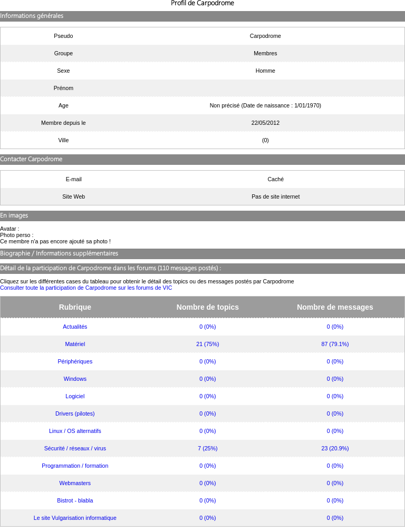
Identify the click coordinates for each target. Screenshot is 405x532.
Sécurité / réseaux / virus (75, 448)
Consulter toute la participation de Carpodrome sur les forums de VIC (86, 288)
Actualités (75, 327)
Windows (75, 379)
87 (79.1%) (335, 344)
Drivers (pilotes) (75, 413)
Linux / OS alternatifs (75, 431)
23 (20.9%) (335, 448)
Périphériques (75, 361)
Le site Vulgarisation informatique (75, 518)
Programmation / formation (75, 466)
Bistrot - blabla (75, 500)
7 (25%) (208, 448)
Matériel (75, 344)
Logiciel (75, 396)
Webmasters (75, 483)
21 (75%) (208, 344)
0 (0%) (208, 327)
